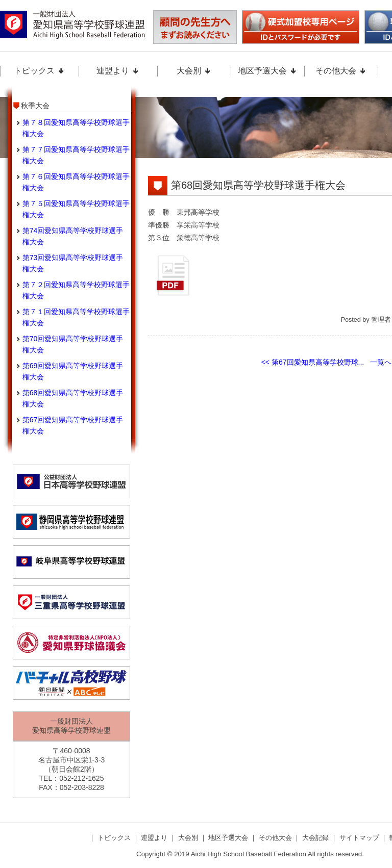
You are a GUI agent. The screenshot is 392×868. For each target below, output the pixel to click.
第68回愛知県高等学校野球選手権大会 (258, 185)
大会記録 (316, 838)
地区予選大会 (267, 71)
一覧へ (381, 362)
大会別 (194, 71)
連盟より (118, 71)
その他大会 (341, 71)
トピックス (39, 71)
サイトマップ (360, 838)
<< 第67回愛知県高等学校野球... (313, 362)
